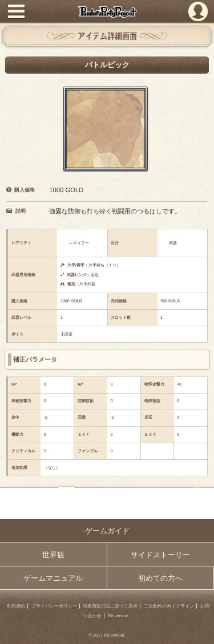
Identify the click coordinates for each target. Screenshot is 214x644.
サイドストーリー (160, 555)
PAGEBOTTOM (201, 630)
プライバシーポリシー (54, 606)
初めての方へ (160, 578)
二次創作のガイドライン (169, 606)
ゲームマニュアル (53, 578)
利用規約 (16, 606)
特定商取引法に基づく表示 (110, 606)
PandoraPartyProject (107, 12)
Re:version (118, 616)
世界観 (53, 555)
